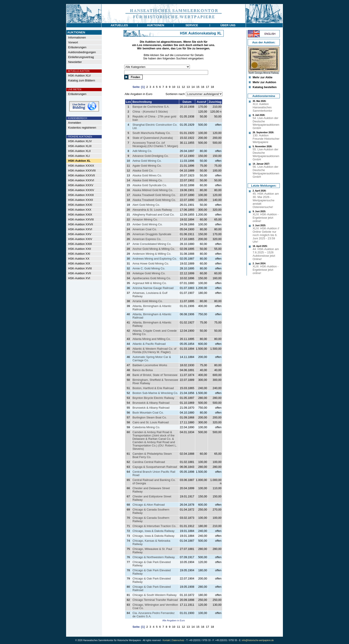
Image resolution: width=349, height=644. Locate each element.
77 (128, 562)
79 (128, 578)
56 (128, 413)
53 (128, 398)
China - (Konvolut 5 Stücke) (150, 112)
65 (128, 480)
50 (128, 380)
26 (128, 239)
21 (128, 215)
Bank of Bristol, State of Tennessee (155, 375)
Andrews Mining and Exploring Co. (155, 259)
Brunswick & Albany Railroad (151, 403)
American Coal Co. (145, 229)
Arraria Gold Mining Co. (148, 301)
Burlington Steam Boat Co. (150, 417)
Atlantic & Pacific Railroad (149, 344)
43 (128, 339)
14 (128, 180)
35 (128, 283)
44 (128, 344)
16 (128, 190)
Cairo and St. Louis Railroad (151, 422)
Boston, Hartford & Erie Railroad (153, 388)
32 (128, 268)
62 (128, 462)
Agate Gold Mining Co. (147, 166)
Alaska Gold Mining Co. (148, 180)
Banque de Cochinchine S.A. (151, 107)
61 (128, 454)
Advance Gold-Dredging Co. (151, 156)
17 (128, 195)
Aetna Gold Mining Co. (147, 161)
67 (128, 496)
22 (128, 219)
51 (128, 388)
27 (128, 244)
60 (128, 432)
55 (128, 408)
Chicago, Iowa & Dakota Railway (153, 531)
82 (128, 600)
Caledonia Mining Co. (146, 427)
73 (128, 536)
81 (128, 595)
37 (128, 293)
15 (128, 185)
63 (128, 467)
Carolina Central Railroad (149, 462)
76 (128, 557)
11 (128, 166)
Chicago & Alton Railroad (149, 505)
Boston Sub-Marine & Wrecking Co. (155, 393)
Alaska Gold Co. (143, 171)
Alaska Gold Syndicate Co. (150, 185)
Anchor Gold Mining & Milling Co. (154, 249)
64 (128, 472)
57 (128, 417)
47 (128, 365)
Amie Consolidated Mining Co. (152, 244)
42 (128, 331)
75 (128, 549)
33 (128, 273)
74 (128, 541)
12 (128, 171)
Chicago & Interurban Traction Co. (154, 526)
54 (128, 403)
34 (128, 278)
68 (128, 505)
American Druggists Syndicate (152, 234)
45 (128, 349)
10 (128, 161)
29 (128, 254)
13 (128, 175)
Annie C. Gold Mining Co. (149, 268)
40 (128, 314)
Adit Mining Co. (142, 151)
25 (128, 234)
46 (128, 357)
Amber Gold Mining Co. (147, 224)
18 (128, 200)
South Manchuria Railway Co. (151, 133)
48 (128, 370)
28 (128, 249)
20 (128, 210)
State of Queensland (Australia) (153, 138)
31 (128, 263)
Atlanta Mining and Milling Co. (152, 339)
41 (128, 322)
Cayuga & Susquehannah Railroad (155, 467)
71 (128, 526)
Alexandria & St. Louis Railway (152, 210)
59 (128, 427)
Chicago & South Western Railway (154, 595)
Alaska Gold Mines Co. (147, 175)
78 (128, 570)
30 (128, 259)
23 (128, 224)
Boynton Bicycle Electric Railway (153, 398)
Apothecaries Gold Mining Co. (152, 278)
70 (128, 518)
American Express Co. (147, 239)
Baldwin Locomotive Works (150, 365)
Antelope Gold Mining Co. (149, 273)
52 (128, 393)
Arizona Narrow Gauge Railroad (153, 288)
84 (128, 613)
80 (128, 587)
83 (128, 605)
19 (128, 205)
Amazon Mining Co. (145, 219)
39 (128, 306)
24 (128, 229)
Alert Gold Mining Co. (146, 205)
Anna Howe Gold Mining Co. (151, 263)
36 (128, 288)
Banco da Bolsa (143, 370)
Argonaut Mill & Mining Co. (150, 283)
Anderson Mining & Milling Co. (152, 254)
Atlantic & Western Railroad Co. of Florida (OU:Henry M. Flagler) (154, 350)
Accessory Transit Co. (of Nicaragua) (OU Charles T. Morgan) (155, 144)
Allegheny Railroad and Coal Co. (153, 215)
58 (128, 422)
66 (128, 488)
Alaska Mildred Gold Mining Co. (153, 190)
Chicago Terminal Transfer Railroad (155, 600)
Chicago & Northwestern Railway (154, 557)
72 (128, 531)
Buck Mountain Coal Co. (148, 413)
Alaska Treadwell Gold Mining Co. (154, 195)
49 (128, 375)
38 (128, 301)
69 (128, 510)
